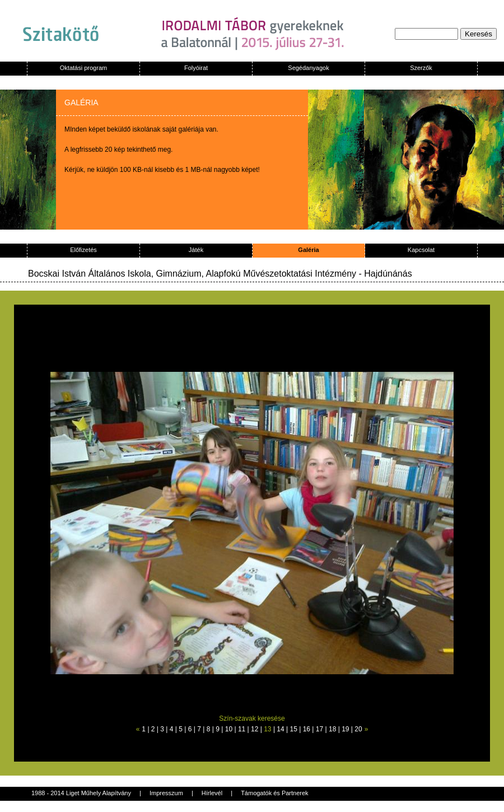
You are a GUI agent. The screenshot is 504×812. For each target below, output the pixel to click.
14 (280, 729)
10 (229, 729)
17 (319, 729)
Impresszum (166, 793)
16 (307, 729)
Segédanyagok (308, 68)
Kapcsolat (421, 250)
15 (294, 729)
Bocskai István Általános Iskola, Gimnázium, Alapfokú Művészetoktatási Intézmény (192, 274)
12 (255, 729)
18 (332, 729)
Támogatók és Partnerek (274, 793)
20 (358, 729)
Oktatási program (83, 68)
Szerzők (421, 68)
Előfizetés (83, 250)
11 (242, 729)
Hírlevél (212, 793)
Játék (196, 250)
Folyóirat (196, 68)
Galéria (308, 250)
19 (345, 729)
